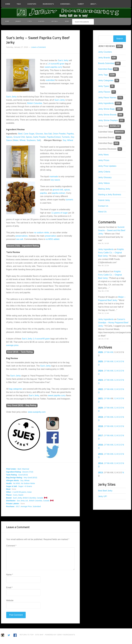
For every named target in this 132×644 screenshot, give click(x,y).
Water (16, 141)
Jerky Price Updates (107, 167)
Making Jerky (104, 189)
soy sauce (55, 180)
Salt (38, 141)
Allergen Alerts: (13, 481)
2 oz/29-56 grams (19, 493)
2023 (100, 381)
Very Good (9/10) (30, 478)
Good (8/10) (23, 475)
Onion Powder (59, 134)
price (16, 346)
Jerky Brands (104, 58)
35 (112, 87)
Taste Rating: (12, 475)
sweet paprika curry (53, 68)
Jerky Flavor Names (107, 98)
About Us (102, 212)
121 (122, 121)
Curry (15, 495)
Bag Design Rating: (14, 478)
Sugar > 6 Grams (25, 487)
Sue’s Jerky (63, 61)
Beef (20, 134)
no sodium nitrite (41, 233)
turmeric (69, 200)
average (10, 346)
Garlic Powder (39, 137)
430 (114, 58)
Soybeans (31, 141)
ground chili (58, 190)
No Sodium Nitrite (28, 484)
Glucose (39, 134)
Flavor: (9, 495)
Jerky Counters (105, 52)
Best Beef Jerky (105, 491)
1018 (118, 104)
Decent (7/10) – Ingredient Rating (23, 246)
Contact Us (103, 206)
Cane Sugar (29, 134)
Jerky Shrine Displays (108, 121)
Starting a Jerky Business (110, 195)
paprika (43, 194)
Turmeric (66, 137)
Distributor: (11, 501)
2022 (100, 390)
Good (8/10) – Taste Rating (20, 352)
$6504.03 (119, 132)
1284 (119, 47)
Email (9, 588)
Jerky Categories (106, 81)
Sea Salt (48, 134)
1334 (112, 75)
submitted (50, 81)
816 (116, 70)
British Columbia (35, 104)
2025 (100, 362)
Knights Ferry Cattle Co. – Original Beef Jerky (111, 253)
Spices (9, 137)
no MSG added (52, 240)
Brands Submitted (106, 64)
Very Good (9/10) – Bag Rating (22, 406)
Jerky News (103, 155)
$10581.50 (115, 127)
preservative (51, 236)
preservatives (22, 236)
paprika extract (59, 194)
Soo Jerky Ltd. (23, 501)
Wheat (22, 141)
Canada (40, 498)
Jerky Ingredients (66, 13)
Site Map (40, 635)
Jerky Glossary (105, 178)
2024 (100, 371)
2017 (18, 507)
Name (10, 575)
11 (120, 149)
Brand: (9, 498)
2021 (100, 399)
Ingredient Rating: (14, 472)
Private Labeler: (13, 504)
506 (120, 115)
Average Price (26, 507)
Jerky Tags (103, 75)
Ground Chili (19, 137)
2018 (100, 427)
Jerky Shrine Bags (106, 109)
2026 (100, 353)
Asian (29, 493)
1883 (119, 109)
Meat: (9, 490)
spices (67, 190)
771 (120, 98)
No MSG (17, 484)
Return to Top (27, 635)
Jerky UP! (103, 497)
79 (117, 81)
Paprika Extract (54, 137)
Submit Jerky (104, 201)
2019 (100, 418)
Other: (9, 493)
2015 (100, 455)
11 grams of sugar (60, 213)
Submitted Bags (105, 70)
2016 (100, 445)
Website (10, 601)
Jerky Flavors (104, 92)
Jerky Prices (104, 161)
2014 (100, 464)
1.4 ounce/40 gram (56, 64)
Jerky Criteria (104, 172)
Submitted (37, 507)
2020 (100, 408)
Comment (11, 546)
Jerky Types (104, 87)
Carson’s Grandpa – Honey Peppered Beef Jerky (113, 323)
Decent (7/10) (28, 472)
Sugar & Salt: (12, 487)
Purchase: (11, 507)
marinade (54, 177)
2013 (100, 473)
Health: (9, 484)
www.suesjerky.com (37, 413)
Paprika (70, 134)
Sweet (21, 495)
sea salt (20, 240)
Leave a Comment (38, 48)
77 (114, 92)
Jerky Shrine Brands (107, 115)
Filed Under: (11, 470)
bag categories (16, 390)
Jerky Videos (104, 184)
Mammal (26, 470)
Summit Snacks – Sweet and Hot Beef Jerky (112, 231)
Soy (64, 141)
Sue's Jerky (17, 498)
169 (118, 64)
